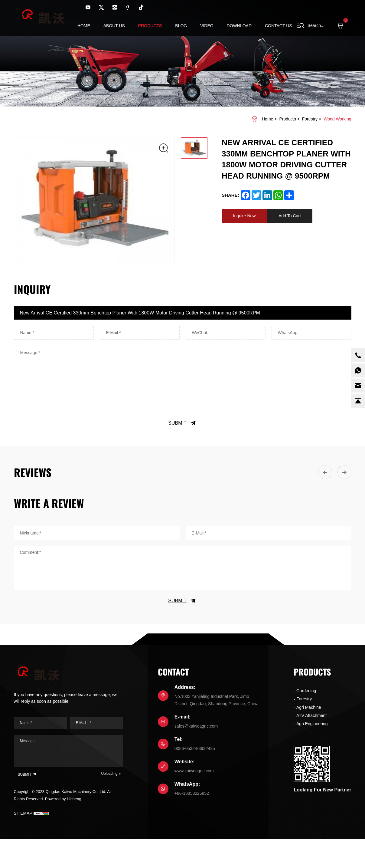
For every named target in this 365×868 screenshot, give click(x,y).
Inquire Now (244, 216)
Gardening (306, 691)
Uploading (109, 774)
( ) (342, 26)
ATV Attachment (311, 715)
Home (84, 26)
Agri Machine (309, 707)
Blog (181, 26)
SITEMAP (23, 813)
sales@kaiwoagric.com (196, 726)
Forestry (310, 119)
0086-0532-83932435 (195, 748)
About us (114, 26)
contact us (279, 26)
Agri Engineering (312, 724)
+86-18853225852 (192, 793)
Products (150, 26)
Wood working (337, 119)
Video (207, 26)
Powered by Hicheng (63, 799)
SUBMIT (182, 423)
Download (239, 26)
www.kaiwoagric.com (194, 771)
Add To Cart (290, 216)
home (267, 119)
